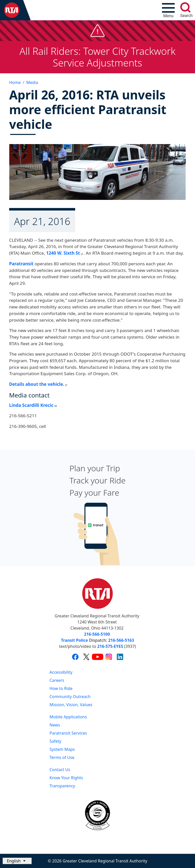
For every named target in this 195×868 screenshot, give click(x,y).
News (55, 725)
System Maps (62, 749)
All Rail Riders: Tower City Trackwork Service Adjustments (98, 57)
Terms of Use (62, 757)
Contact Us (60, 770)
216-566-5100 (97, 634)
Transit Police (74, 640)
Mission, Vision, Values (71, 705)
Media (32, 82)
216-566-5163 (121, 640)
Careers (57, 680)
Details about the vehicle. (38, 384)
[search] (185, 7)
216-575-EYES (110, 646)
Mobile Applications (68, 717)
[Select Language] (17, 861)
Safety (55, 741)
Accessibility (61, 672)
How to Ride (61, 688)
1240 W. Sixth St (65, 253)
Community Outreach (70, 697)
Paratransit (21, 264)
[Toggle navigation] (168, 10)
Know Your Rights (66, 778)
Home (15, 82)
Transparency (62, 786)
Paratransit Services (68, 733)
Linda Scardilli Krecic (33, 405)
